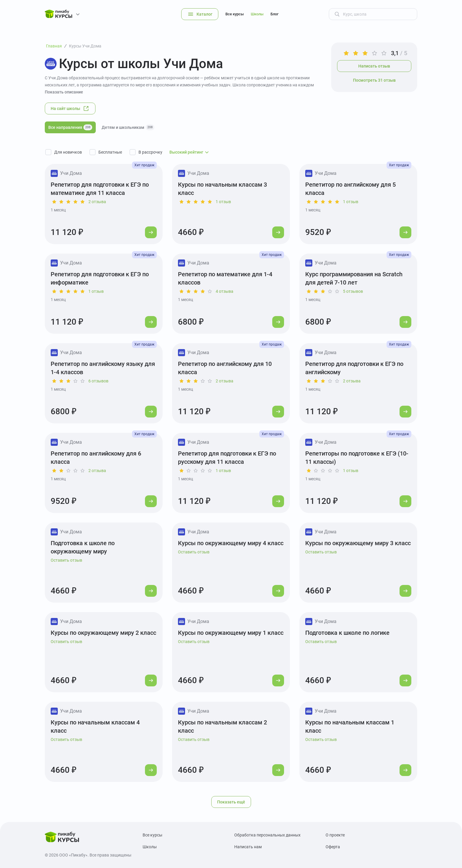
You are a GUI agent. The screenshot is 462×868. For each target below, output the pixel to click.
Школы (257, 14)
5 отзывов (353, 291)
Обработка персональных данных (267, 835)
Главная (54, 46)
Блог (274, 14)
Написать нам (248, 847)
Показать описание (64, 92)
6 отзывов (98, 381)
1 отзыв (223, 202)
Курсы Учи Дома (85, 46)
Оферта (333, 847)
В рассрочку (150, 152)
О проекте (335, 835)
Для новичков (68, 152)
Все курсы (235, 14)
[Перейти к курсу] (151, 232)
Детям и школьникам (128, 127)
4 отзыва (225, 291)
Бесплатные (110, 152)
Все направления (70, 127)
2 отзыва (97, 202)
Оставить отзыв (66, 560)
